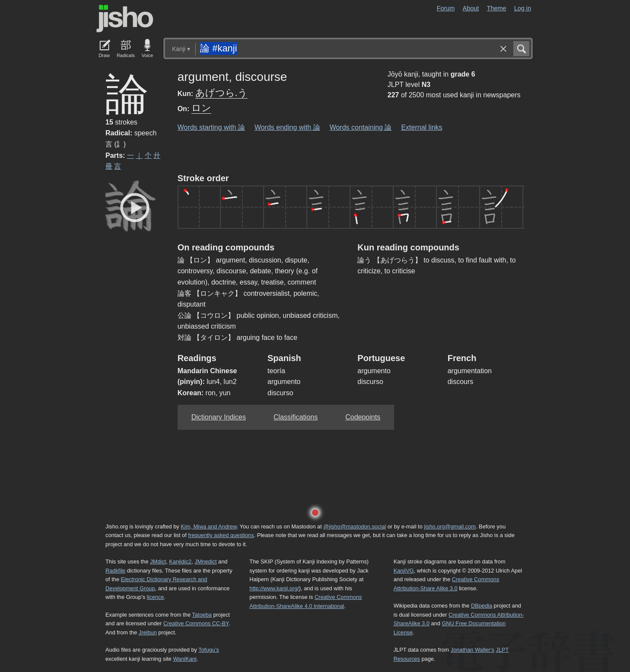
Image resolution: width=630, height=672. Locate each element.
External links (422, 127)
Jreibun (148, 632)
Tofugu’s (208, 650)
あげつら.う (221, 93)
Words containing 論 (361, 127)
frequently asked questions (221, 535)
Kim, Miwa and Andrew (208, 526)
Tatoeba (202, 615)
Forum (446, 8)
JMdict (158, 562)
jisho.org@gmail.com (450, 526)
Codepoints (363, 417)
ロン (201, 108)
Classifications (296, 417)
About (471, 8)
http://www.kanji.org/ (274, 588)
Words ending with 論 (287, 127)
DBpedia (482, 606)
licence (156, 597)
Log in (523, 8)
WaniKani (185, 659)
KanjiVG (404, 571)
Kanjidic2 (180, 562)
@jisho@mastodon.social (355, 526)
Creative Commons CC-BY (196, 623)
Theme (497, 8)
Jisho (125, 19)
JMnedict (205, 562)
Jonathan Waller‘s (472, 650)
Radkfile (115, 571)
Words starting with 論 (211, 127)
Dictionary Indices (219, 417)
